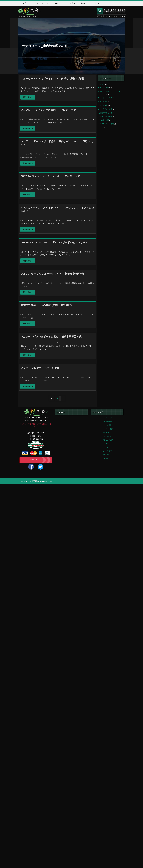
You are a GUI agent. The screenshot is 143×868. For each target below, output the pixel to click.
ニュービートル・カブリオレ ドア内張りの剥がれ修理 (52, 79)
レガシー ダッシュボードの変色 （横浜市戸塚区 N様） (52, 644)
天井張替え (107, 816)
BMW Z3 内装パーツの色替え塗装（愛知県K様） (48, 574)
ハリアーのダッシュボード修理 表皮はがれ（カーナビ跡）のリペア (57, 220)
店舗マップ (107, 838)
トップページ (107, 801)
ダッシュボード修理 (105, 116)
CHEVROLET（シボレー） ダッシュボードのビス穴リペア (54, 434)
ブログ (107, 831)
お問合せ (107, 842)
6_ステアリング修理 (105, 109)
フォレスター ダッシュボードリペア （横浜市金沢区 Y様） (54, 504)
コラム (100, 127)
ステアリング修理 (107, 824)
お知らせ (101, 84)
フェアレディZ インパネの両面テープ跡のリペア (48, 148)
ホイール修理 (107, 805)
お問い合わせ (36, 844)
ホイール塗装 (107, 809)
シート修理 (107, 820)
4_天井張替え (103, 102)
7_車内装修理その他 (105, 113)
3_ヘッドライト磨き (105, 98)
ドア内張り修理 (104, 120)
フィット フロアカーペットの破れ (40, 713)
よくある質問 (107, 835)
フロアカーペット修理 (106, 124)
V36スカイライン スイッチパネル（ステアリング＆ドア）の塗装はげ (57, 363)
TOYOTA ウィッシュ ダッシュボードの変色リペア (50, 291)
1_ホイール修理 (104, 88)
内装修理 (107, 827)
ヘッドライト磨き (107, 812)
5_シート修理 (103, 105)
